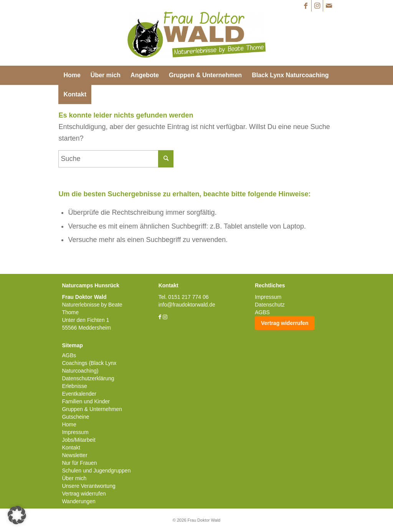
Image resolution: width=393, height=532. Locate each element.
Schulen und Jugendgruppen (96, 471)
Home (69, 424)
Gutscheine (75, 417)
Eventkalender (79, 394)
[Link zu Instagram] (317, 6)
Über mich (74, 478)
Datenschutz (270, 305)
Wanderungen (78, 501)
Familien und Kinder (86, 401)
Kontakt (71, 447)
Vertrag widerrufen (84, 494)
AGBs (69, 355)
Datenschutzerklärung (88, 378)
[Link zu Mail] (329, 6)
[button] (17, 515)
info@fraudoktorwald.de (187, 305)
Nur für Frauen (79, 463)
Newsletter (74, 455)
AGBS (262, 312)
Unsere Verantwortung (88, 486)
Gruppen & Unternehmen (92, 409)
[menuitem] (72, 75)
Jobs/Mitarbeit (78, 440)
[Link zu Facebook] (306, 6)
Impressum (75, 432)
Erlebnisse (74, 386)
